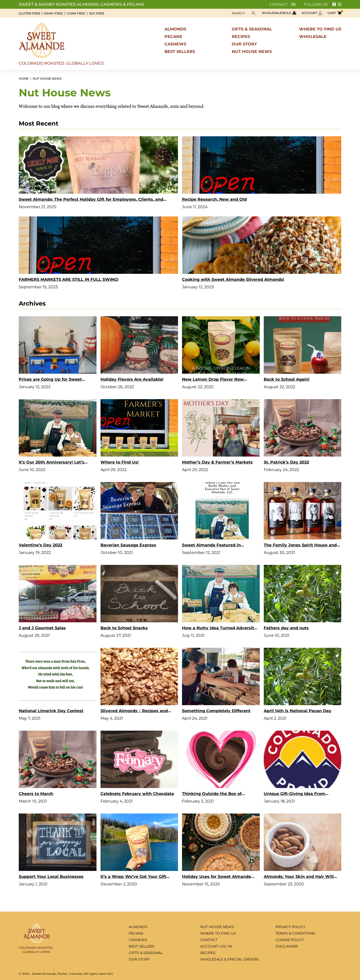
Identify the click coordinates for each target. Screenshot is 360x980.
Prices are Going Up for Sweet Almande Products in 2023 (50, 380)
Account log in (216, 946)
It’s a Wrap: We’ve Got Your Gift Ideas (133, 877)
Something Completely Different (216, 711)
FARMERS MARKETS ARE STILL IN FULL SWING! (69, 279)
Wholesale (313, 37)
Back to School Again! (287, 379)
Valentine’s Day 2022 (40, 545)
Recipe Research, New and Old (214, 199)
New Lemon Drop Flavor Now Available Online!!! (213, 380)
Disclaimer (287, 946)
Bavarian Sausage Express (128, 545)
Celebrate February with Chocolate (137, 794)
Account (312, 13)
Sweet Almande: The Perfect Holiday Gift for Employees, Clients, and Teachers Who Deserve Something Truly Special (91, 200)
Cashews (175, 44)
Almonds (175, 29)
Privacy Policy (290, 927)
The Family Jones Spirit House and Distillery (300, 546)
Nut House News (252, 52)
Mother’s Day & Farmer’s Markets (217, 462)
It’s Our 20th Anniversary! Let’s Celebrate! (51, 463)
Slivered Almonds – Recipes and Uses (134, 712)
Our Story (244, 44)
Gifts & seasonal (252, 29)
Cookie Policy (290, 940)
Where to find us (320, 29)
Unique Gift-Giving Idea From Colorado (294, 794)
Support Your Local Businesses (51, 877)
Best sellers (180, 52)
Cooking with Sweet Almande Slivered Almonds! (233, 279)
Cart (334, 13)
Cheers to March (36, 794)
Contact (282, 4)
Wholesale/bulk (279, 13)
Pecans (173, 37)
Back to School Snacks (124, 628)
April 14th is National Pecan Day (297, 711)
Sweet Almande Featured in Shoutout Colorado (211, 546)
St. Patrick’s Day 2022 (286, 462)
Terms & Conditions (295, 933)
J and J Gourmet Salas (42, 628)
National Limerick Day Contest (51, 711)
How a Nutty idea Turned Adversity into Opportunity (219, 629)
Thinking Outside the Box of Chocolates (212, 794)
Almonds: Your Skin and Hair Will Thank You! (299, 877)
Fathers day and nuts (286, 628)
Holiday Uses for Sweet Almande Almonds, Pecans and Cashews (216, 877)
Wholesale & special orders (230, 959)
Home (24, 79)
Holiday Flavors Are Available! (132, 379)
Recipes (241, 37)
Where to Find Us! (120, 462)
